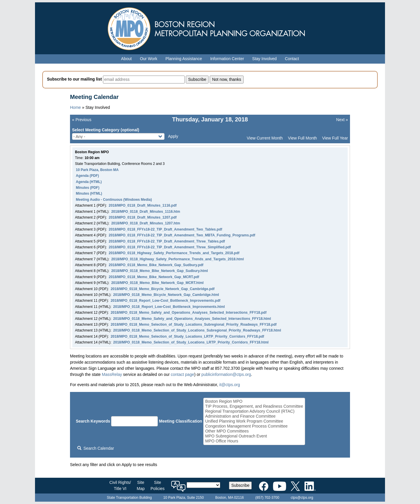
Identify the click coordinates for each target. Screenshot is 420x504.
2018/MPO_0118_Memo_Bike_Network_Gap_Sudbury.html (159, 271)
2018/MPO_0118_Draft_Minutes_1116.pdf (143, 205)
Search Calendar (96, 448)
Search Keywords (93, 421)
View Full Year (335, 138)
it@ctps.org (230, 385)
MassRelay (112, 374)
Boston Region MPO (254, 401)
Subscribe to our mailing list (74, 79)
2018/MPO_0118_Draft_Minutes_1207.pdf (143, 217)
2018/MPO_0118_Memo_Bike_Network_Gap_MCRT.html (157, 283)
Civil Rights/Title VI (120, 485)
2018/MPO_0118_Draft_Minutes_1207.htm (146, 223)
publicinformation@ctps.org (226, 374)
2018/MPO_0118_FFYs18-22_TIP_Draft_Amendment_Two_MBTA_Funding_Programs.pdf (182, 235)
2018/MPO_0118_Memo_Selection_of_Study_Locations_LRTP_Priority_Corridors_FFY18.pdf (187, 336)
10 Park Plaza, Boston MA (97, 170)
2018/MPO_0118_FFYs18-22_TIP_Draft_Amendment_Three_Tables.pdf (167, 241)
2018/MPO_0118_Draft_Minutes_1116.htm (146, 212)
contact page (183, 374)
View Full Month (302, 138)
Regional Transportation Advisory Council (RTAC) (254, 411)
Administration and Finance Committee (254, 416)
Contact (292, 59)
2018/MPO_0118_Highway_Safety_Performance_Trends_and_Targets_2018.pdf (174, 253)
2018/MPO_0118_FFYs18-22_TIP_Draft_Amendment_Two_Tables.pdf (166, 229)
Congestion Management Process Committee (254, 426)
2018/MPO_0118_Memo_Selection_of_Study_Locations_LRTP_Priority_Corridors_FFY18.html (191, 342)
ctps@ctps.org (302, 498)
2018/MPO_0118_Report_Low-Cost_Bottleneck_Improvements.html (169, 307)
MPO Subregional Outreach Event (254, 436)
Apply (173, 136)
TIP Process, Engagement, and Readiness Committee (254, 406)
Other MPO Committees (254, 431)
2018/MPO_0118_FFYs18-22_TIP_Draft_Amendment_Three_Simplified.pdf (170, 247)
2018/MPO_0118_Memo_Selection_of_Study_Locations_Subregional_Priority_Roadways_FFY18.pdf (194, 325)
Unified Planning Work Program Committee (254, 421)
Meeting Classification (181, 421)
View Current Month (265, 138)
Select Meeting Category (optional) (106, 130)
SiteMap (141, 485)
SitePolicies (157, 485)
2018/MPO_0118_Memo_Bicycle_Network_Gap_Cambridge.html (166, 295)
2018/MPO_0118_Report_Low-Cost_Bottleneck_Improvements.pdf (165, 301)
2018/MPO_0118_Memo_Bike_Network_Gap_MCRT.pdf (154, 277)
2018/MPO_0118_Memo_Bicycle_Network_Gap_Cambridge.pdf (162, 289)
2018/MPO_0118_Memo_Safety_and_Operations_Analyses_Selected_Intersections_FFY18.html (192, 319)
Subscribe (240, 485)
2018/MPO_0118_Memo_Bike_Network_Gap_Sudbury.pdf (156, 265)
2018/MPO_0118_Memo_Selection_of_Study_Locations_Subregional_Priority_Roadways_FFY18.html (197, 330)
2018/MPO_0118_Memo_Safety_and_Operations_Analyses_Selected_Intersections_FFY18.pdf (188, 313)
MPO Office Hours (254, 441)
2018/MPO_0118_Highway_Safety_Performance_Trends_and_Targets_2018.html (177, 259)
